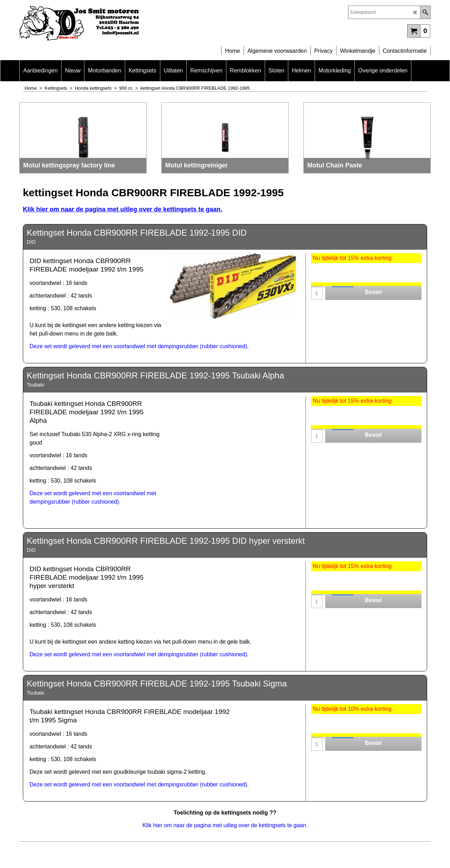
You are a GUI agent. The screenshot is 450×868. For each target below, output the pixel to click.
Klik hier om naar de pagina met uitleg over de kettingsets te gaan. (123, 209)
